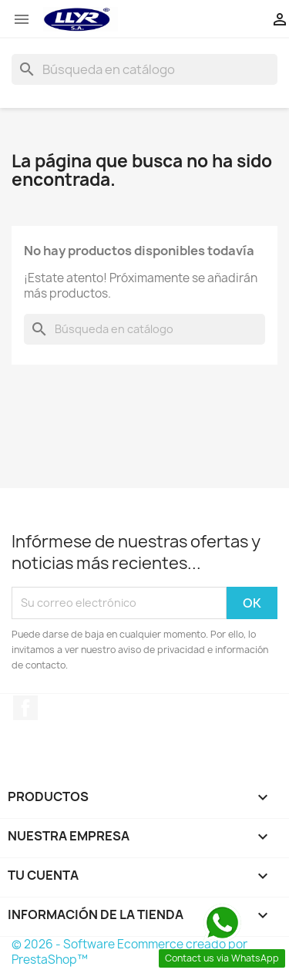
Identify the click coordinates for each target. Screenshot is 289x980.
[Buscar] (144, 69)
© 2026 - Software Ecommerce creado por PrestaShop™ (129, 952)
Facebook (25, 708)
